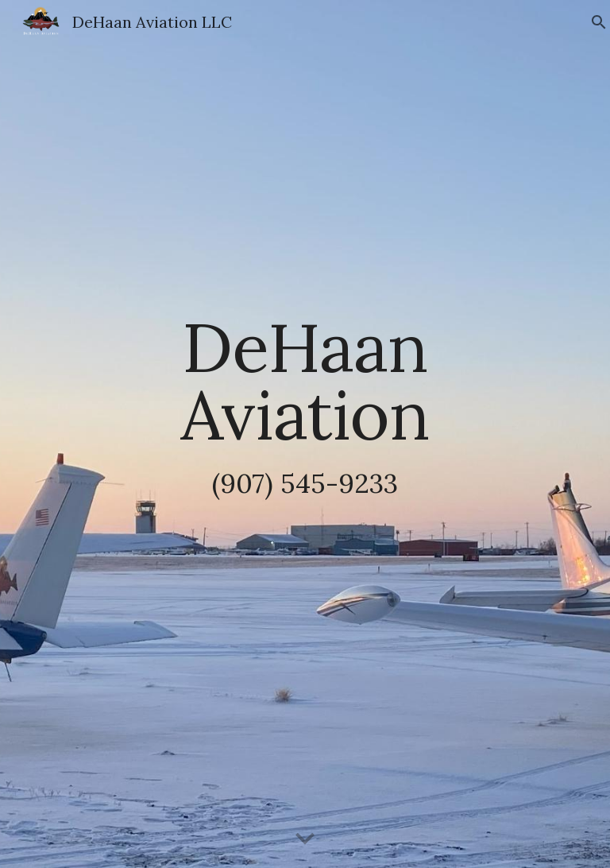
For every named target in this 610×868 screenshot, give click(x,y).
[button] (305, 839)
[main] (305, 434)
